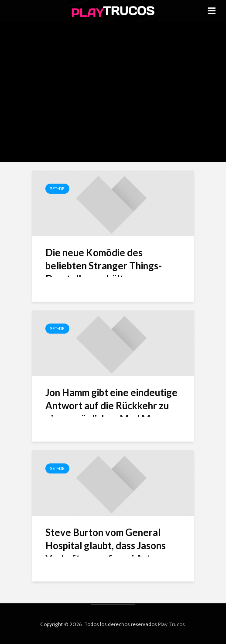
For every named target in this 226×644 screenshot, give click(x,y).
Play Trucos (171, 624)
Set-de (57, 189)
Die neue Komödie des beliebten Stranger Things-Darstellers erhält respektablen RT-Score (104, 272)
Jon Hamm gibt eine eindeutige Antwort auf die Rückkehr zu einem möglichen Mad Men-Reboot (111, 412)
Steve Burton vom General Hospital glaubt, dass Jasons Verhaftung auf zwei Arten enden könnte (106, 552)
